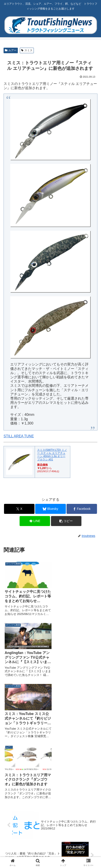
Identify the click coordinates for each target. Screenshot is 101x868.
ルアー (11, 50)
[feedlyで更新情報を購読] (76, 802)
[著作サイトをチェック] (25, 780)
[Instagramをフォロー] (25, 802)
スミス (27, 50)
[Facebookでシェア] (82, 509)
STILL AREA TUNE (19, 436)
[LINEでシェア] (35, 521)
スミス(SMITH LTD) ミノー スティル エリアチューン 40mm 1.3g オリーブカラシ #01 (52, 455)
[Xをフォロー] (76, 780)
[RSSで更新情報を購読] (51, 813)
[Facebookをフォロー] (76, 791)
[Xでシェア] (19, 509)
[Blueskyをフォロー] (25, 791)
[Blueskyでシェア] (50, 509)
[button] (66, 521)
